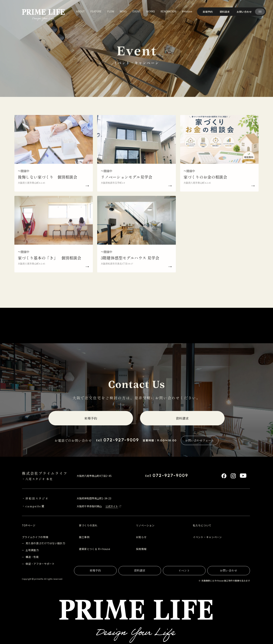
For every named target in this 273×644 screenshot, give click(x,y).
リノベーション (145, 525)
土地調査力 (32, 550)
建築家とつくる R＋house (95, 549)
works (151, 11)
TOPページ (29, 525)
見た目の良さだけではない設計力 (45, 543)
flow (111, 11)
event (136, 11)
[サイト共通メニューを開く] (260, 12)
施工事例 (84, 537)
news (123, 11)
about (80, 11)
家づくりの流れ (88, 525)
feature (96, 11)
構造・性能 (32, 557)
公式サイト (112, 506)
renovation (168, 11)
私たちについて (202, 525)
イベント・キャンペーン (207, 537)
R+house (187, 11)
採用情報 (141, 549)
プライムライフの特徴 (35, 537)
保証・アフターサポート (40, 564)
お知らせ (141, 537)
